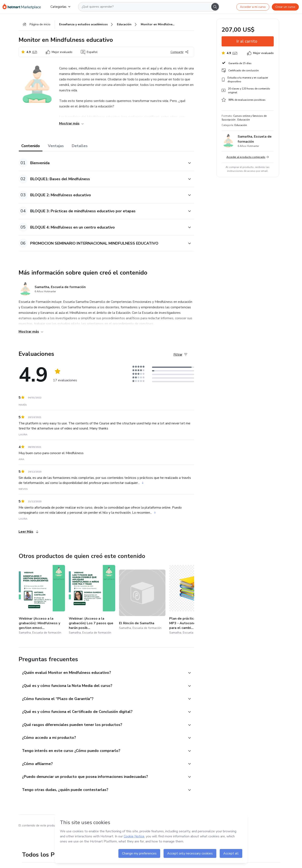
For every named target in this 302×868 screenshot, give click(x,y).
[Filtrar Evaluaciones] (180, 355)
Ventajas (56, 146)
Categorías (60, 7)
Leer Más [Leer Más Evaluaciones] (28, 532)
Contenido (31, 146)
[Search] (215, 7)
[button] (102, 163)
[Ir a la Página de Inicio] (23, 7)
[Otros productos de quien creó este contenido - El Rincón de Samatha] (142, 600)
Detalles (80, 146)
